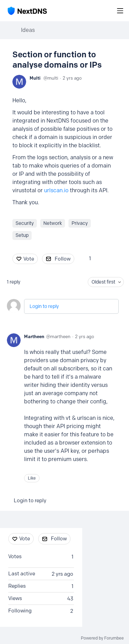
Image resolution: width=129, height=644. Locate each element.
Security (25, 223)
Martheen (34, 336)
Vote (29, 259)
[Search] (109, 11)
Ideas (28, 30)
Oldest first (103, 282)
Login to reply (44, 306)
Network (53, 223)
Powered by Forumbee (102, 638)
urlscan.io (56, 190)
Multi (35, 78)
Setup (22, 235)
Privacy (80, 223)
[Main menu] (120, 11)
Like (32, 478)
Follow (63, 259)
